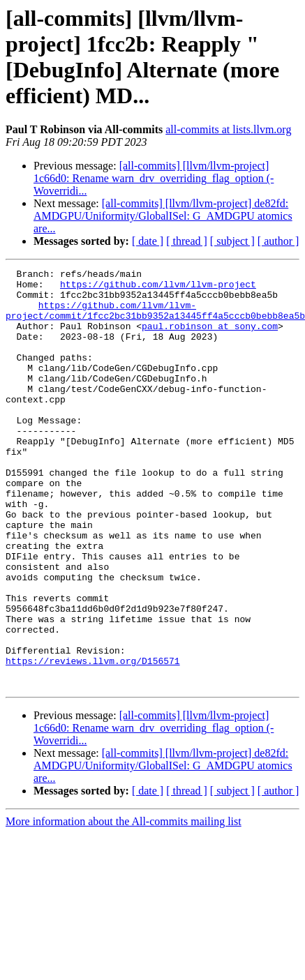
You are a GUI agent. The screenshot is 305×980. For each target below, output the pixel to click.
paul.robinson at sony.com (210, 338)
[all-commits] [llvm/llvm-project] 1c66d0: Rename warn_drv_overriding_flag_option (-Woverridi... (154, 178)
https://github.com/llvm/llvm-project (158, 288)
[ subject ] (232, 241)
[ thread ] (187, 241)
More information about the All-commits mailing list (124, 905)
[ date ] (148, 241)
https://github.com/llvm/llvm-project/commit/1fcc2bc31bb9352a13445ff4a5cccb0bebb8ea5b (155, 319)
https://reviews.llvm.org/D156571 (93, 740)
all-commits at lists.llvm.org (228, 129)
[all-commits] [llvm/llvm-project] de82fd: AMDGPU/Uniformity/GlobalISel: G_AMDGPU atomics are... (163, 216)
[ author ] (278, 241)
